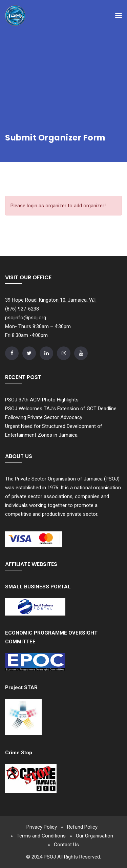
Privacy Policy (42, 827)
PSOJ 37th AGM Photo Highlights (42, 400)
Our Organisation (94, 836)
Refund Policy (82, 827)
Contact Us (66, 845)
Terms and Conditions (41, 836)
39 (51, 300)
